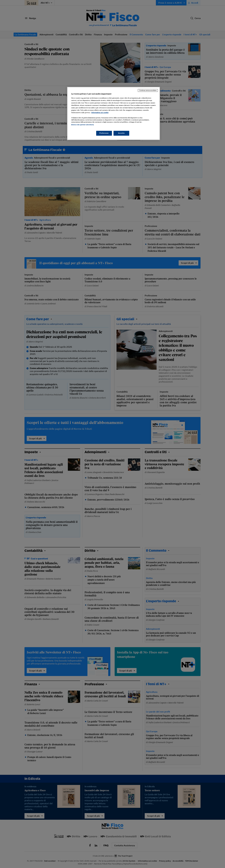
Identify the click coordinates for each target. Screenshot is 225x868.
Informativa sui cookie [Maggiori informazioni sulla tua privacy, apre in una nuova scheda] (100, 113)
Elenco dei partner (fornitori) (83, 125)
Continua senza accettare (148, 90)
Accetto (121, 133)
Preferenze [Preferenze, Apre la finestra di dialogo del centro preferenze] (104, 133)
